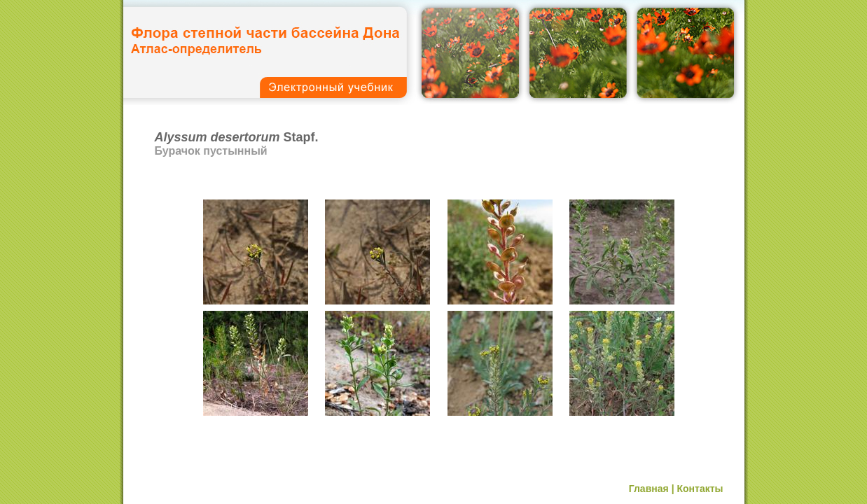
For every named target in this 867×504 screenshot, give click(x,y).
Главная (649, 489)
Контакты (700, 489)
